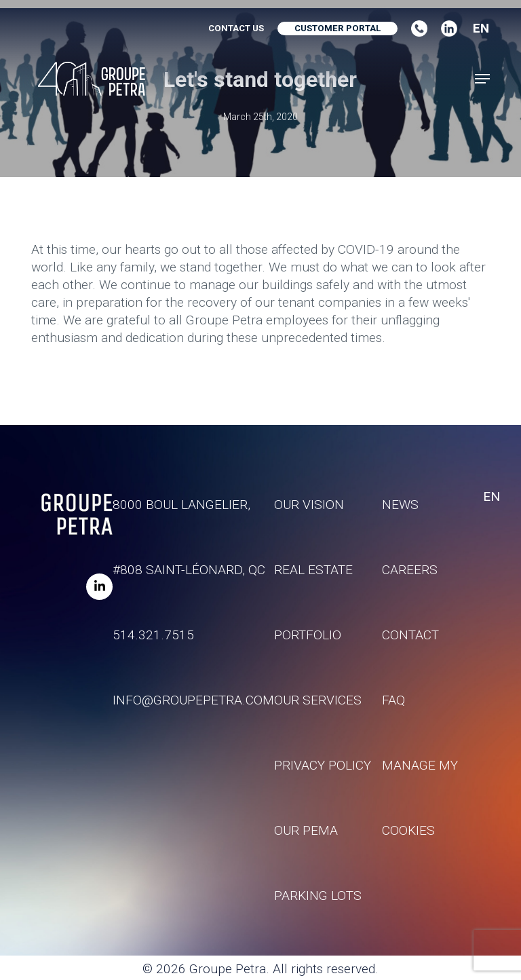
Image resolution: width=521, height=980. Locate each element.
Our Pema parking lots (318, 863)
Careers (410, 570)
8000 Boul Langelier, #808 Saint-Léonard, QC (189, 537)
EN (481, 28)
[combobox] (477, 29)
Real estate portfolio (313, 602)
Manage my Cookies (420, 798)
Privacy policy (323, 765)
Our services (318, 700)
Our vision (309, 505)
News (400, 505)
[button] (482, 79)
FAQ (393, 700)
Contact (410, 635)
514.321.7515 (153, 635)
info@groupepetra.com (193, 700)
